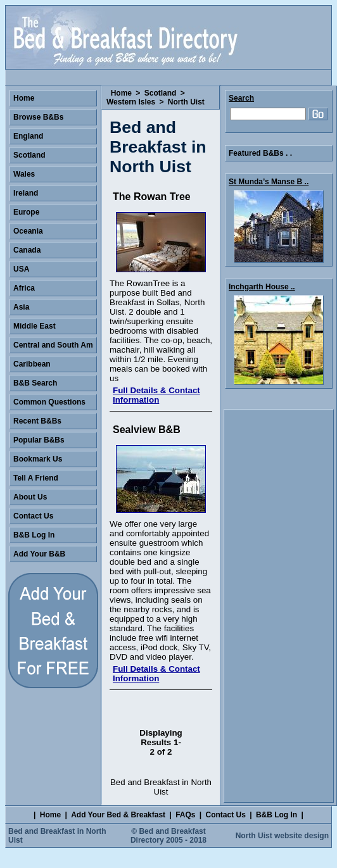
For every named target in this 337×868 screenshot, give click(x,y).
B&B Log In (34, 535)
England (28, 136)
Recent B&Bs (37, 421)
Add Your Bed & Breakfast (118, 815)
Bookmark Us (38, 459)
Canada (27, 250)
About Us (30, 497)
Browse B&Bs (38, 117)
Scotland (161, 93)
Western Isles (131, 102)
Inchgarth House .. (262, 287)
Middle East (35, 326)
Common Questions (49, 402)
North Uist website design (282, 836)
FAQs (185, 815)
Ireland (26, 193)
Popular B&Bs (39, 440)
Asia (21, 307)
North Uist (186, 102)
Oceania (28, 231)
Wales (24, 174)
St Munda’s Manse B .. (269, 182)
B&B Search (35, 383)
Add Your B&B (39, 554)
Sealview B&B (147, 430)
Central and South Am (53, 345)
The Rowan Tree (152, 197)
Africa (24, 288)
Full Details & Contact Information (156, 395)
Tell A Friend (36, 478)
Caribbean (32, 364)
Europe (26, 212)
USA (21, 269)
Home (121, 93)
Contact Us (33, 516)
